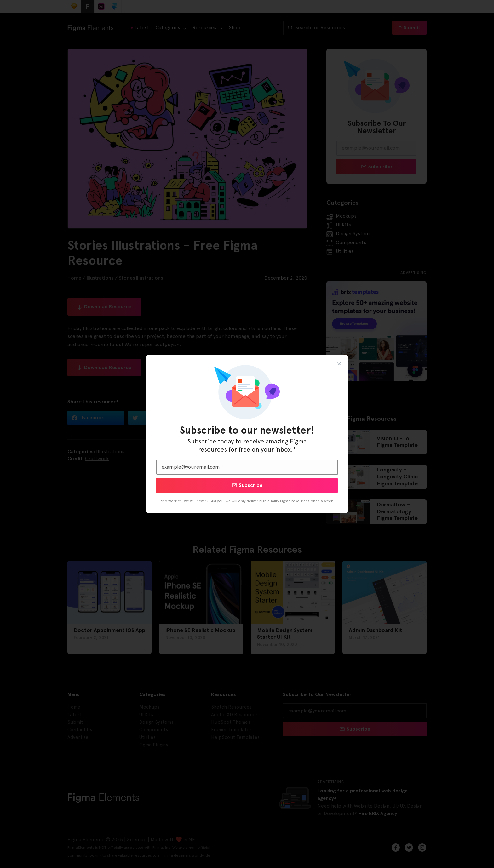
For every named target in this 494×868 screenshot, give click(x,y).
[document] (247, 434)
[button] (339, 364)
